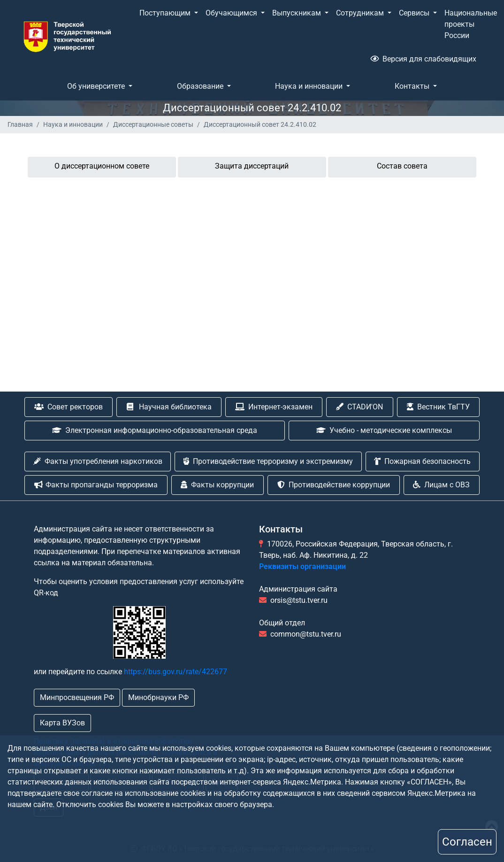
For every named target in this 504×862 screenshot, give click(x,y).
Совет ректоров (69, 407)
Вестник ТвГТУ (438, 407)
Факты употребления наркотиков (98, 461)
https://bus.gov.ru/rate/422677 (176, 672)
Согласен (467, 842)
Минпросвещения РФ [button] (77, 697)
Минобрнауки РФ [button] (158, 697)
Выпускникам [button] (298, 13)
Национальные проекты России (471, 24)
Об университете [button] (97, 86)
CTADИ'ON (359, 407)
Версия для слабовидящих (423, 59)
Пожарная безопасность (422, 461)
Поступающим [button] (166, 13)
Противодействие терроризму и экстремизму (268, 461)
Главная (20, 124)
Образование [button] (201, 86)
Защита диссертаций (252, 166)
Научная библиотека (169, 407)
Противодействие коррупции (334, 485)
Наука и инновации (73, 124)
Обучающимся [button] (232, 13)
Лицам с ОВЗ (441, 485)
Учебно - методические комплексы (384, 430)
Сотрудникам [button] (361, 13)
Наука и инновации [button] (310, 86)
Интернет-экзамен (274, 407)
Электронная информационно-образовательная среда (155, 430)
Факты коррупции (217, 485)
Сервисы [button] (415, 13)
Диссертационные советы (153, 124)
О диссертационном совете (102, 166)
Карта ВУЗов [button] (62, 723)
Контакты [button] (413, 86)
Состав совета (402, 166)
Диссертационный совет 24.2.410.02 (260, 124)
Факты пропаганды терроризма (96, 485)
